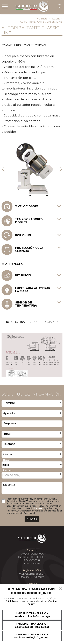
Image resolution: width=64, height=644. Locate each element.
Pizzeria (56, 19)
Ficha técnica (15, 322)
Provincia (8, 470)
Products (43, 19)
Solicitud (9, 485)
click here (37, 508)
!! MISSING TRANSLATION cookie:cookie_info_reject (32, 625)
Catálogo (52, 322)
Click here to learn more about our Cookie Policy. (31, 603)
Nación (7, 460)
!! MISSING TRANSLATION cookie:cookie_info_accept (32, 636)
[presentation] (3, 168)
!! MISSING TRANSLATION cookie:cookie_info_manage (32, 615)
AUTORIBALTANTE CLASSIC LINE (41, 22)
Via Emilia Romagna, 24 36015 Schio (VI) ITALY (32, 576)
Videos (35, 322)
